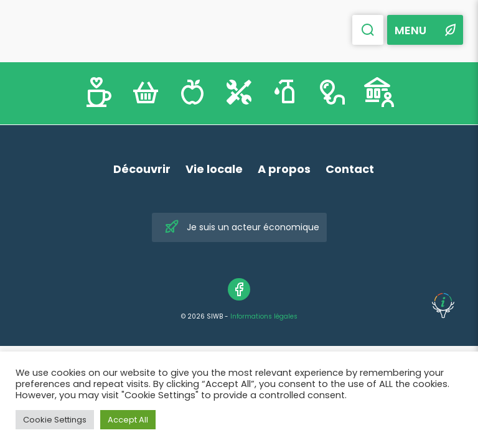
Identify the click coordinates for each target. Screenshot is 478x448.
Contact (350, 169)
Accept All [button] (128, 420)
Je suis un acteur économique (242, 227)
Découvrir (142, 169)
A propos (284, 169)
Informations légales (264, 316)
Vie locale (214, 169)
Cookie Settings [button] (55, 420)
